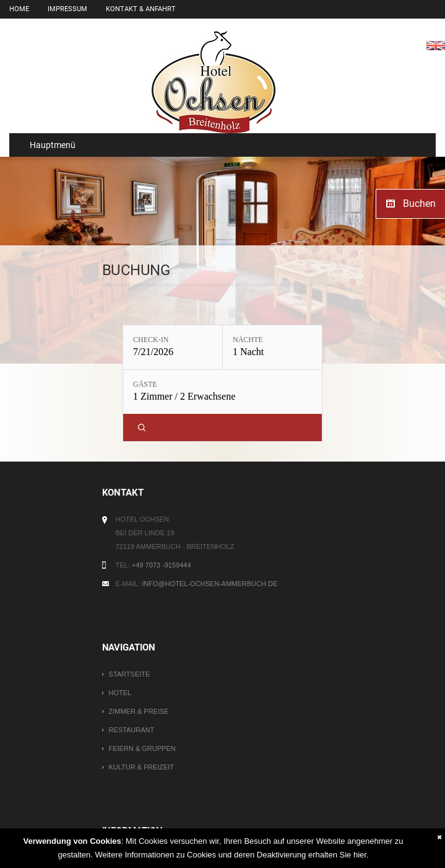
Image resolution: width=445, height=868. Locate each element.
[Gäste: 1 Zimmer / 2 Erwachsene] (222, 392)
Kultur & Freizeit (142, 767)
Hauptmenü (47, 145)
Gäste (145, 384)
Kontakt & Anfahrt (141, 9)
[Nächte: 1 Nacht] (272, 347)
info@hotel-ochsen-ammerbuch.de (210, 584)
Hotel (120, 693)
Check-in (151, 340)
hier (360, 855)
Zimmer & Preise (139, 711)
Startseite (130, 674)
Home (19, 9)
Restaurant (132, 730)
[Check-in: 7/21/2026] (173, 347)
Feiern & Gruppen (142, 748)
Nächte (248, 340)
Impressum (67, 9)
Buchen (419, 204)
